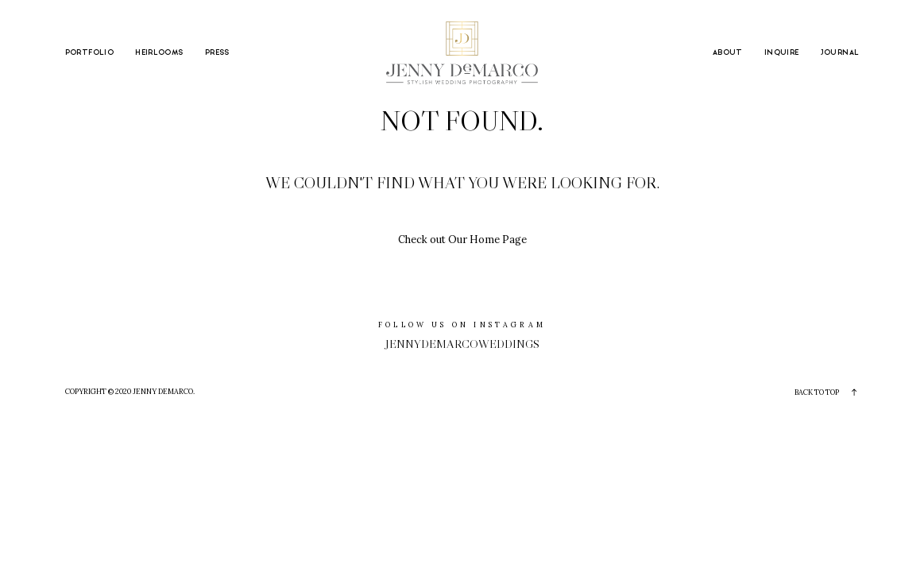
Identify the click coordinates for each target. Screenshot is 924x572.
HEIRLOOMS (159, 53)
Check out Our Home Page (462, 239)
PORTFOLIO (89, 53)
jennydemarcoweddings (462, 344)
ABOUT (728, 53)
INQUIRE (782, 53)
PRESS (217, 53)
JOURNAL (840, 53)
